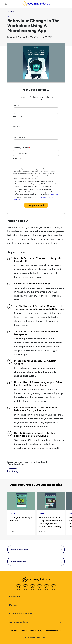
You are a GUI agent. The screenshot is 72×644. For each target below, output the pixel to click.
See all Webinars (36, 550)
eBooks (13, 12)
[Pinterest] (46, 587)
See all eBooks (36, 561)
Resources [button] (36, 597)
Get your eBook (36, 205)
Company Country (21, 148)
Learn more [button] (54, 194)
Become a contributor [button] (36, 614)
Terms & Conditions (19, 631)
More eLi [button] (36, 605)
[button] (13, 471)
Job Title (17, 127)
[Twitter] (26, 587)
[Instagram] (53, 587)
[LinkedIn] (33, 587)
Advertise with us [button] (36, 622)
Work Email (18, 158)
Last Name (18, 116)
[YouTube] (39, 587)
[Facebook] (19, 587)
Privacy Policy (41, 197)
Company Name (20, 137)
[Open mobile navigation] (4, 4)
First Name (18, 105)
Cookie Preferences (53, 631)
